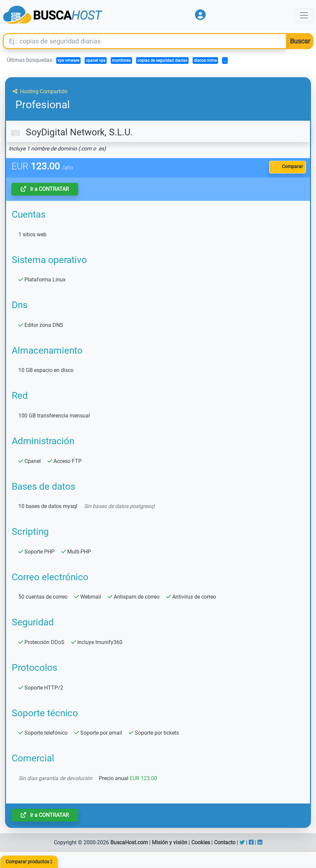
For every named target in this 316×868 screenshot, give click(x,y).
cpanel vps (96, 60)
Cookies (201, 842)
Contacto (225, 842)
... (225, 60)
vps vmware (68, 60)
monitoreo (121, 60)
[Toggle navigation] (304, 15)
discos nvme (205, 60)
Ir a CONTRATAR (45, 189)
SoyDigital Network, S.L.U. (71, 132)
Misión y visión (170, 842)
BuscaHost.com (129, 842)
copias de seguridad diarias (162, 60)
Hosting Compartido (40, 91)
